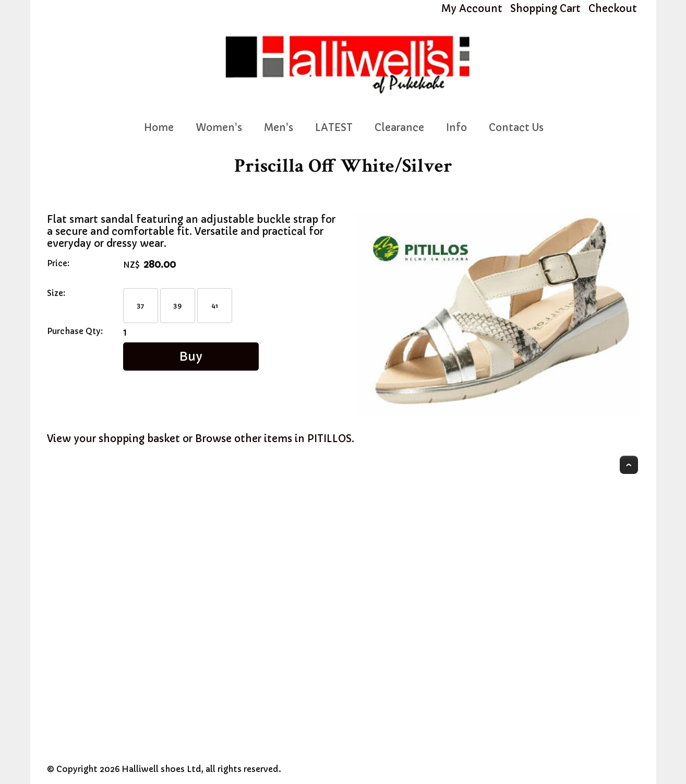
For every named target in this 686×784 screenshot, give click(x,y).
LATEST (334, 128)
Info (456, 128)
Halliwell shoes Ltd (161, 769)
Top (629, 465)
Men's (279, 128)
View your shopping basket (113, 439)
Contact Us (516, 128)
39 (177, 306)
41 (215, 306)
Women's (219, 128)
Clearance (399, 128)
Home (159, 128)
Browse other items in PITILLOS (273, 439)
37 (140, 306)
